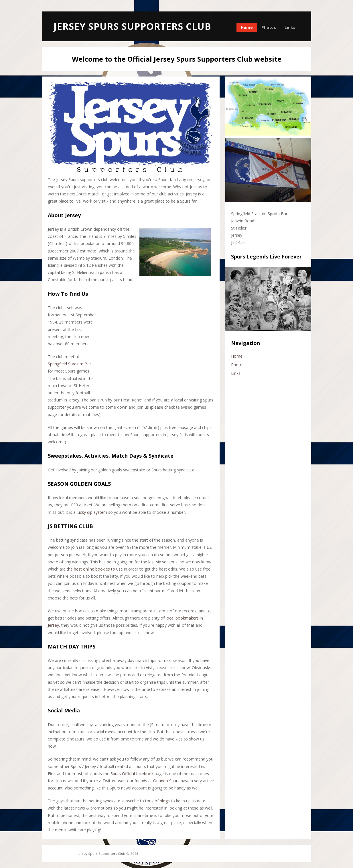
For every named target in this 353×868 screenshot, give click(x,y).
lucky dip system (92, 512)
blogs (165, 801)
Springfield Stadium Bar (69, 364)
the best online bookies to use (95, 569)
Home (247, 27)
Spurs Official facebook (132, 774)
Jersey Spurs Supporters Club (132, 26)
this (105, 788)
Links (290, 27)
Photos (269, 27)
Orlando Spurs (166, 781)
